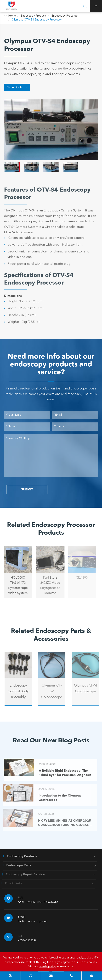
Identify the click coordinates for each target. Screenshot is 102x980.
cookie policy (47, 967)
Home (12, 16)
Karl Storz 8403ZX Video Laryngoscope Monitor (48, 585)
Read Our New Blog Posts (51, 741)
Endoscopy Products (34, 16)
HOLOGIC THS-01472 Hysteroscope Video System (15, 585)
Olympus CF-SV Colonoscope (54, 691)
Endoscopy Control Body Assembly (21, 691)
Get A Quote (17, 87)
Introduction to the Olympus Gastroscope (57, 798)
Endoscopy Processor (65, 16)
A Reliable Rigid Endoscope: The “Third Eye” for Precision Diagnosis (63, 773)
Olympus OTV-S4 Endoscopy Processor (37, 20)
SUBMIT (27, 490)
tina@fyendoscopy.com (32, 921)
